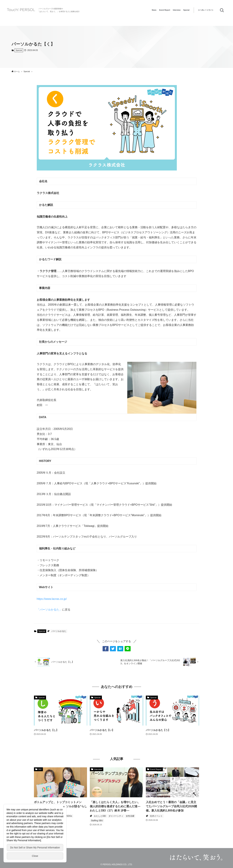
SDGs (69, 816)
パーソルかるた (59, 631)
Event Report (165, 10)
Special (186, 10)
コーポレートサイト (206, 10)
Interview (177, 10)
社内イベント (156, 816)
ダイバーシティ (116, 816)
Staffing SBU (97, 821)
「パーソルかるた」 (49, 610)
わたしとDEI (100, 816)
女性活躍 (130, 816)
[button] (106, 649)
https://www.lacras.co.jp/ (52, 599)
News (154, 10)
